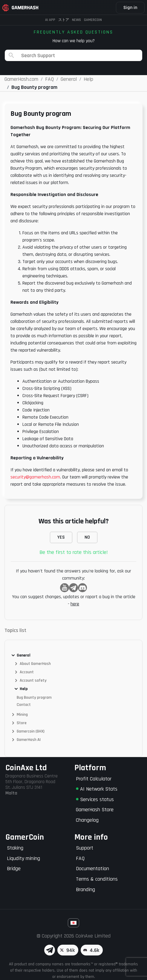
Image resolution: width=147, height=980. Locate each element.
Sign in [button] (130, 8)
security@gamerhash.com (35, 477)
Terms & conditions (97, 879)
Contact (24, 705)
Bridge (14, 869)
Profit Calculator (94, 779)
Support (85, 848)
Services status (95, 799)
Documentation (92, 869)
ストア (64, 20)
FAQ (80, 858)
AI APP (50, 20)
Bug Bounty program (34, 698)
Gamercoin (93, 20)
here (75, 604)
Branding (85, 889)
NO (87, 537)
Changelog (87, 820)
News (76, 20)
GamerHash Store (95, 810)
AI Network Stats (97, 789)
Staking (15, 848)
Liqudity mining (23, 858)
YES (61, 537)
